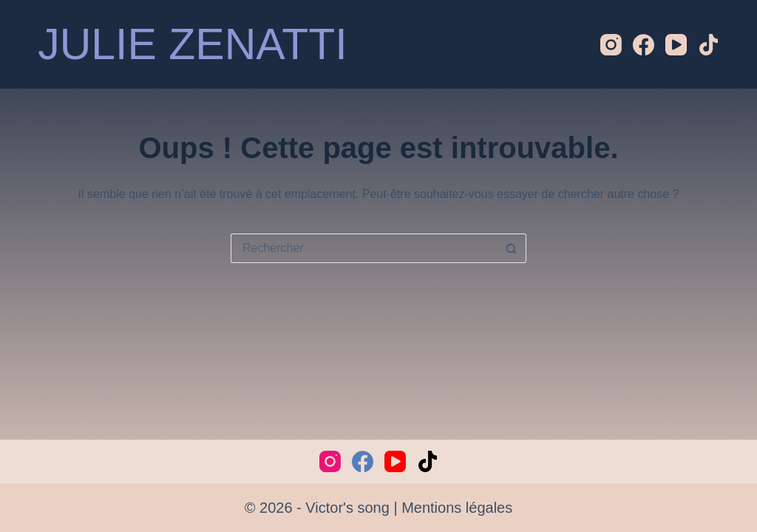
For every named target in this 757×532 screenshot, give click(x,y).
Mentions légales (457, 508)
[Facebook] (644, 45)
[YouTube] (676, 45)
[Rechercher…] (364, 248)
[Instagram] (611, 45)
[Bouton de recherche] (512, 248)
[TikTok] (709, 45)
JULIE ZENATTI (193, 44)
